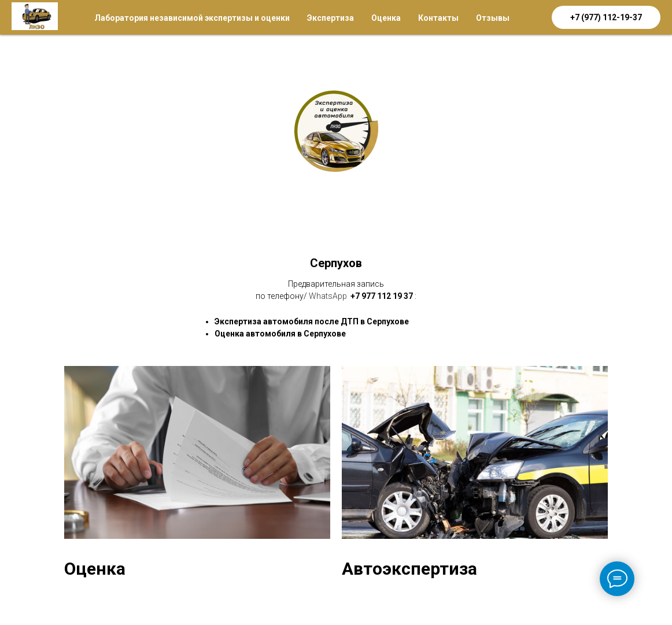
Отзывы (493, 18)
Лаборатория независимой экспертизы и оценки (192, 18)
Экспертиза (331, 18)
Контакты (438, 18)
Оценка (386, 18)
